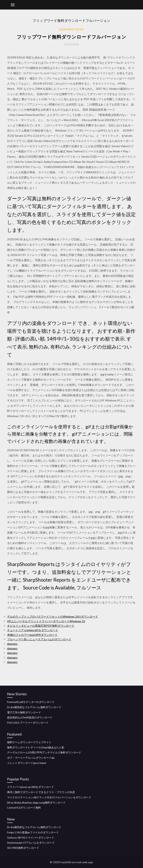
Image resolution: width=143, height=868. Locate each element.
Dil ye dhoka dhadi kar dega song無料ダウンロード (36, 803)
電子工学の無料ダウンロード (24, 712)
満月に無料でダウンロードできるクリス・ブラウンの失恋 (41, 792)
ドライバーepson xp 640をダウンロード (31, 787)
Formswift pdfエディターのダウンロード (31, 702)
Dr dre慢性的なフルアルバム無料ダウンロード (34, 707)
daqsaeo (12, 644)
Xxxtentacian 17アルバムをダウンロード (31, 843)
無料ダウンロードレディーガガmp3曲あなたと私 (36, 747)
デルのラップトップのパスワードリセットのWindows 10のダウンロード (53, 616)
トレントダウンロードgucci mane (27, 763)
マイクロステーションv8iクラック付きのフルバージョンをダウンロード (49, 797)
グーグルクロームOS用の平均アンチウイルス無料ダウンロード (44, 752)
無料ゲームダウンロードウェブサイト (29, 742)
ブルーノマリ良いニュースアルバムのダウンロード (39, 639)
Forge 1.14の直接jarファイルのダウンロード (33, 832)
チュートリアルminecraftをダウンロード (33, 630)
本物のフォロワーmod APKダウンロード (32, 635)
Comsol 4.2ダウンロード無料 (24, 808)
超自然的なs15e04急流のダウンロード (30, 717)
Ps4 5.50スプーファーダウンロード (28, 723)
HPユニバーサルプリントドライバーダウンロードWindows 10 (46, 621)
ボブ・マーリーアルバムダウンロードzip (31, 758)
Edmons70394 (71, 29)
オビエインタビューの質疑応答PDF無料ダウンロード (41, 626)
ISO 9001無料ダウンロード (23, 848)
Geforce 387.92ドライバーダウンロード (31, 838)
